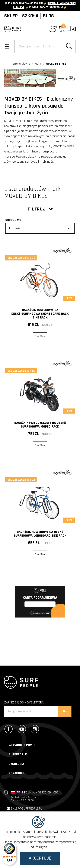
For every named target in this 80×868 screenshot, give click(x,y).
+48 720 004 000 (47, 793)
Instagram (36, 729)
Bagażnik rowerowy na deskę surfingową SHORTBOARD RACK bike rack (40, 314)
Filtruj (40, 209)
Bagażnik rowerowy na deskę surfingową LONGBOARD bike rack (40, 534)
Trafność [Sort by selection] (40, 228)
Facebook (9, 729)
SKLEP (11, 16)
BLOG (48, 16)
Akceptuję (40, 858)
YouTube (23, 729)
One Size (40, 336)
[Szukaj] (45, 46)
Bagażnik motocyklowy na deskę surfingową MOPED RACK (40, 425)
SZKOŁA (30, 16)
